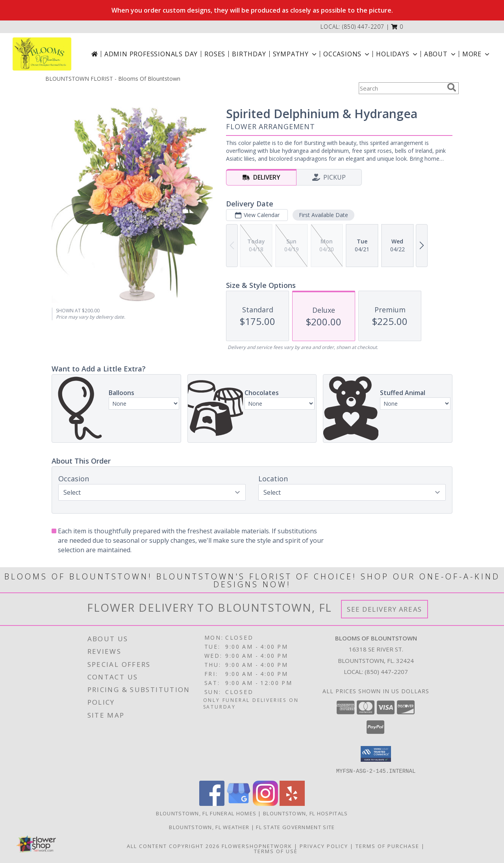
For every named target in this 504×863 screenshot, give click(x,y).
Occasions (347, 54)
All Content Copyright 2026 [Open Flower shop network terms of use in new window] (173, 846)
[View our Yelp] (292, 803)
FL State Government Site (295, 827)
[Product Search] (401, 88)
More (477, 54)
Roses (215, 54)
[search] (452, 87)
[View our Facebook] (212, 803)
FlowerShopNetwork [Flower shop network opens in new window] (257, 846)
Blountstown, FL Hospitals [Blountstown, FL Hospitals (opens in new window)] (306, 813)
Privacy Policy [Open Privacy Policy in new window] (324, 846)
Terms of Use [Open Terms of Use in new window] (276, 851)
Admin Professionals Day (151, 54)
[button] (397, 27)
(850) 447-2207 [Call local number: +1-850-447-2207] (363, 27)
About (441, 54)
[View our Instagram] (265, 803)
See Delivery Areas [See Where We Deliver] (384, 609)
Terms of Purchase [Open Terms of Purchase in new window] (387, 846)
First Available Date (323, 215)
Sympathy (296, 54)
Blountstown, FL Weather (209, 827)
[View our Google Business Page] (239, 803)
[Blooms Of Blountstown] (42, 54)
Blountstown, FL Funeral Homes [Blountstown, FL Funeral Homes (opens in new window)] (206, 813)
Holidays (397, 54)
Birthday (249, 54)
